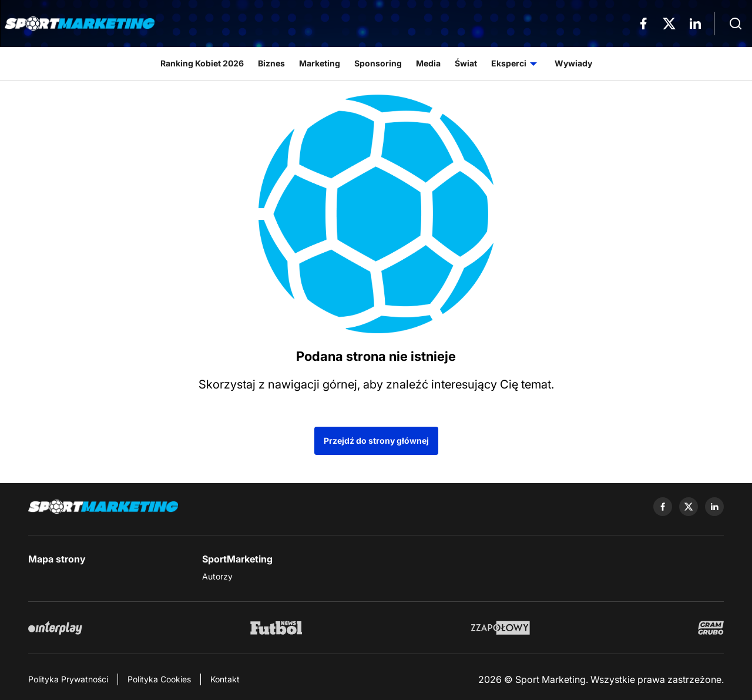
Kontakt (225, 679)
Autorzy (217, 576)
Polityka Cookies (159, 679)
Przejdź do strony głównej (376, 441)
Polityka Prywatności (68, 679)
